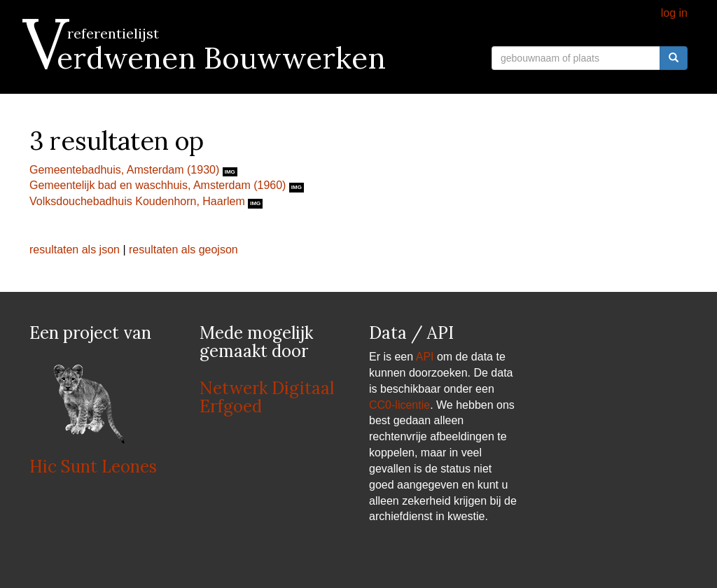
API (425, 357)
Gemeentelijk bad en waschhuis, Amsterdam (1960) (159, 185)
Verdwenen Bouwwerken (208, 58)
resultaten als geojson (183, 250)
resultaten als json (75, 250)
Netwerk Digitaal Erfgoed (267, 397)
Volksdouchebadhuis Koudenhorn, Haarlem (139, 201)
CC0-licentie (399, 405)
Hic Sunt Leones (93, 467)
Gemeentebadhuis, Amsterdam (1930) (126, 170)
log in (674, 13)
